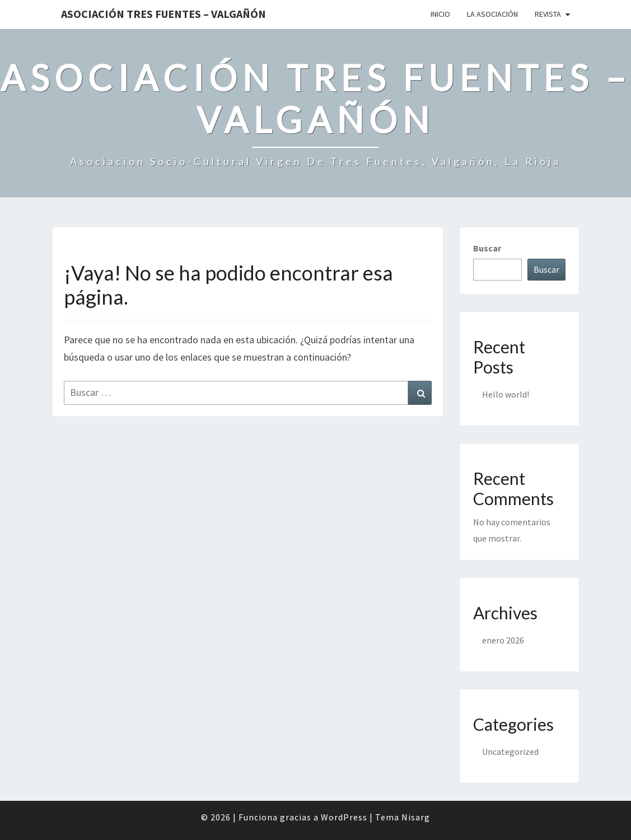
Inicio (440, 14)
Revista (548, 14)
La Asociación (492, 14)
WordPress (344, 817)
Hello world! (506, 394)
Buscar (487, 248)
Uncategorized (510, 752)
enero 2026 (503, 640)
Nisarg (416, 817)
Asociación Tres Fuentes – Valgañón (163, 14)
